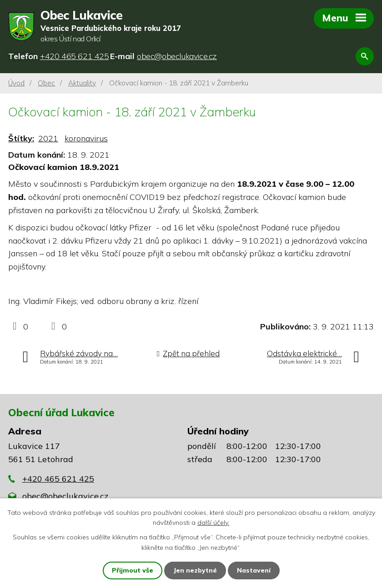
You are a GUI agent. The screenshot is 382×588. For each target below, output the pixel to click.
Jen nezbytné (195, 570)
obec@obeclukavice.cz (65, 496)
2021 (48, 138)
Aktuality (82, 83)
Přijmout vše (133, 570)
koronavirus (86, 138)
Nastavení (254, 570)
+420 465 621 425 (58, 479)
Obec (46, 83)
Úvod (16, 83)
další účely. (213, 523)
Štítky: (21, 138)
